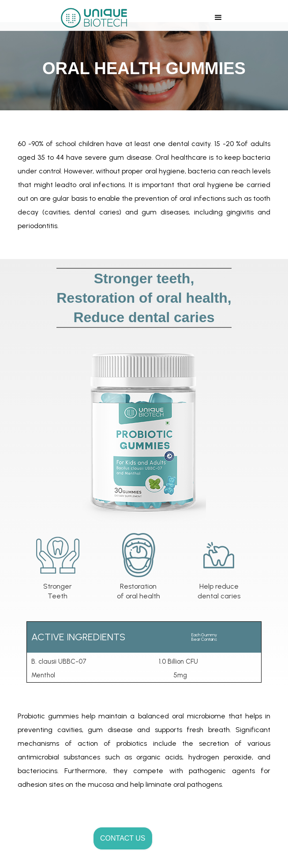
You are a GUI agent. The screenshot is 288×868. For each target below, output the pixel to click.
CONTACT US (123, 838)
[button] (218, 18)
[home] (92, 18)
